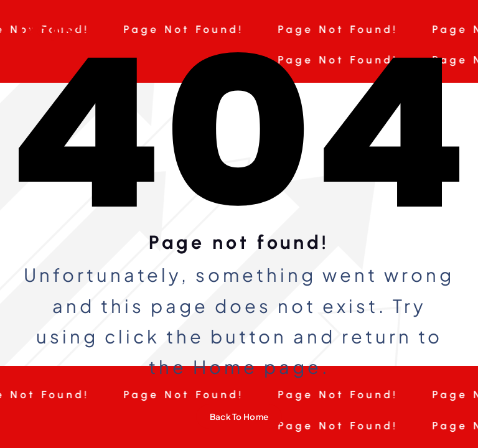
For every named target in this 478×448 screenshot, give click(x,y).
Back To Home (239, 417)
